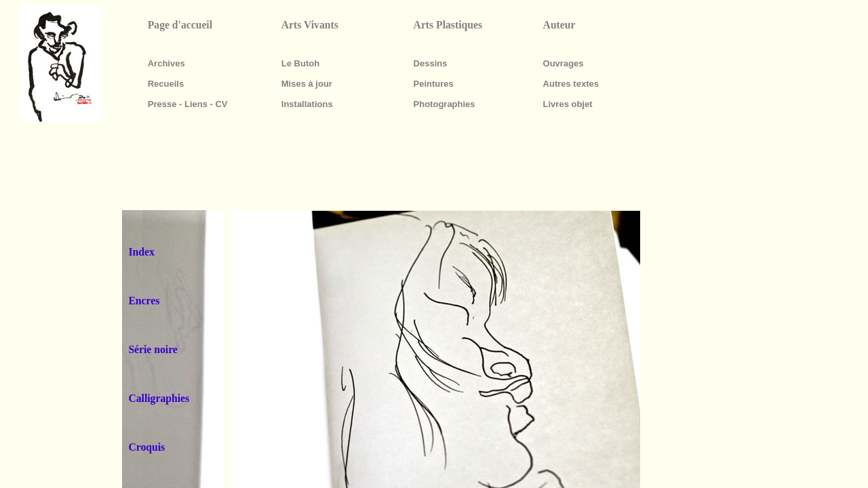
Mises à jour (307, 84)
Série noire (153, 349)
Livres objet (568, 104)
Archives (166, 63)
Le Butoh (300, 63)
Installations (307, 104)
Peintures (434, 84)
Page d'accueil (180, 25)
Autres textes (571, 84)
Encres (144, 301)
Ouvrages (564, 63)
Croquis (146, 447)
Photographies (445, 104)
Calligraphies (159, 398)
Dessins (431, 63)
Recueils (166, 84)
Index (141, 252)
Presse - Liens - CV (188, 104)
